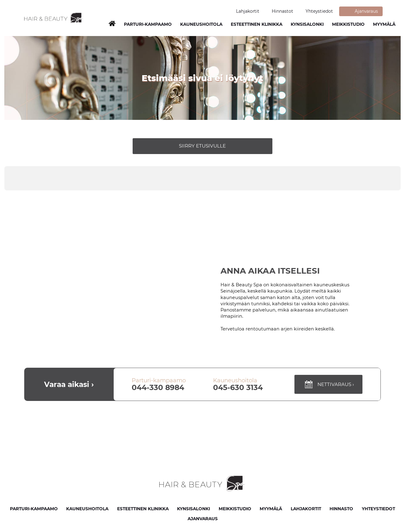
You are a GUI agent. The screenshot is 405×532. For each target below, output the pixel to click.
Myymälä (384, 24)
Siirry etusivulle (202, 146)
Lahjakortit (248, 11)
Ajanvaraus (366, 11)
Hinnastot (282, 11)
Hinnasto (341, 509)
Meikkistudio (348, 24)
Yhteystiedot (319, 11)
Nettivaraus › (329, 384)
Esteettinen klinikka (257, 24)
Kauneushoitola (201, 24)
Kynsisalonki (307, 24)
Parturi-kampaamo (34, 509)
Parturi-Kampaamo (148, 24)
